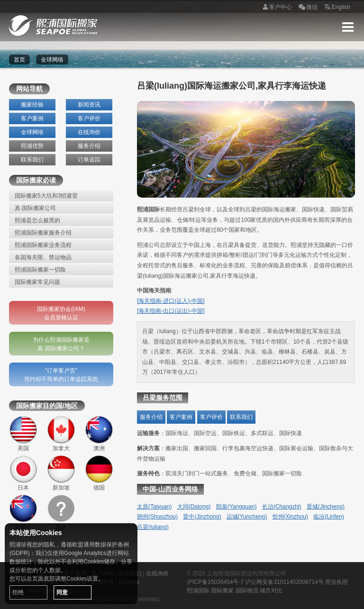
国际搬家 (222, 591)
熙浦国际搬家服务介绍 (43, 233)
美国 (23, 434)
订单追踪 (89, 160)
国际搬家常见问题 (37, 282)
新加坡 (61, 473)
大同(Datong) (194, 507)
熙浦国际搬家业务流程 (43, 245)
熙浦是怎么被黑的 (37, 220)
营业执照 (337, 582)
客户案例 (32, 118)
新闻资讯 (89, 105)
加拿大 (61, 434)
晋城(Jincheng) (326, 507)
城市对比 (271, 591)
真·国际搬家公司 (35, 208)
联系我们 (32, 160)
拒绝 (18, 592)
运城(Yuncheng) (247, 517)
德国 (99, 473)
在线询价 (89, 132)
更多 (61, 512)
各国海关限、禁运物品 (43, 257)
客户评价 (89, 118)
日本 (23, 473)
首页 (19, 60)
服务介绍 (89, 146)
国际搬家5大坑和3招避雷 (46, 196)
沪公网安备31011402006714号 (284, 582)
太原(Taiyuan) (154, 507)
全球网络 (32, 132)
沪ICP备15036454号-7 (215, 582)
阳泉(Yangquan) (237, 507)
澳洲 (99, 434)
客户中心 (276, 8)
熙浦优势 (32, 146)
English (336, 8)
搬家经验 (32, 105)
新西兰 (23, 512)
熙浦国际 (198, 591)
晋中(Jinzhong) (202, 517)
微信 (307, 8)
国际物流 (247, 591)
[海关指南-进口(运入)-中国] (171, 301)
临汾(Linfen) (329, 517)
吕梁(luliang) (153, 527)
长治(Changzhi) (282, 507)
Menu (348, 27)
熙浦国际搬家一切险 (40, 270)
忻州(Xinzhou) (290, 517)
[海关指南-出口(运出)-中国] (171, 311)
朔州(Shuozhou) (157, 517)
